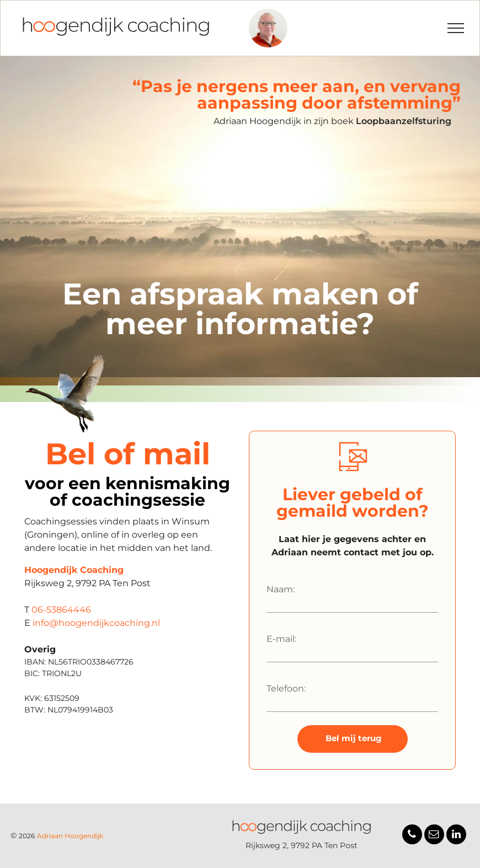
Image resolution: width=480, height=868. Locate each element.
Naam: (281, 589)
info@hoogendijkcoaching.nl (96, 623)
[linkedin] (456, 836)
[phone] (412, 836)
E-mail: (281, 639)
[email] (434, 836)
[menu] (456, 28)
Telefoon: (286, 688)
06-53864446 (61, 610)
